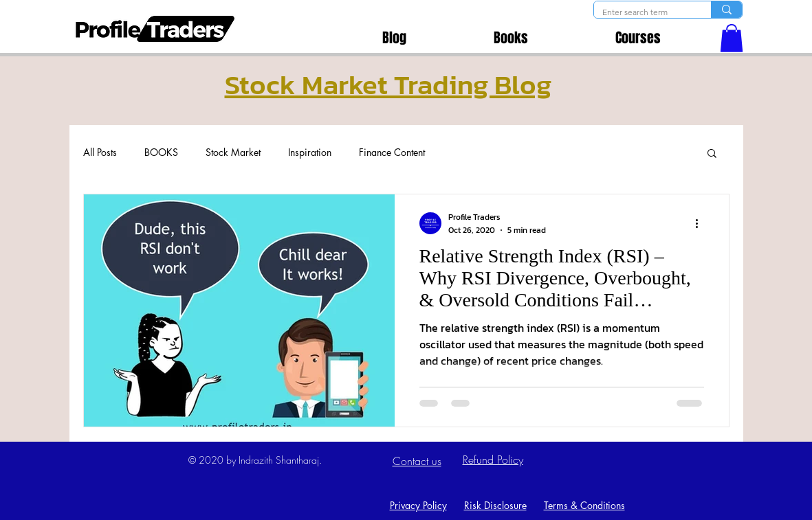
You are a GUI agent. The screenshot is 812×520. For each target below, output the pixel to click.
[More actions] (702, 223)
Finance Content (392, 152)
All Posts (100, 152)
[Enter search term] (642, 13)
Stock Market (233, 152)
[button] (732, 38)
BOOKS (161, 152)
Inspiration (310, 152)
